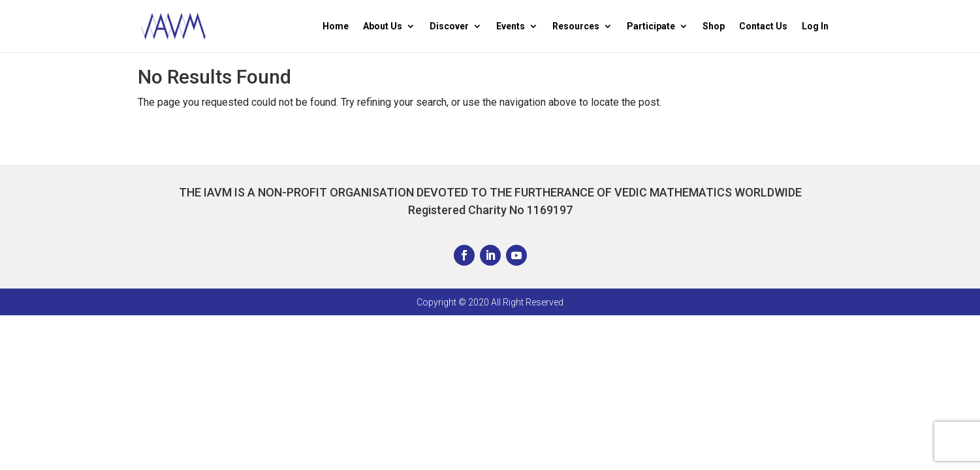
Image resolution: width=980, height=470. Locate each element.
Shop (714, 26)
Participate (651, 26)
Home (336, 26)
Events (511, 26)
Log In (815, 26)
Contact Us (763, 26)
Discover (449, 26)
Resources (576, 26)
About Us (383, 26)
